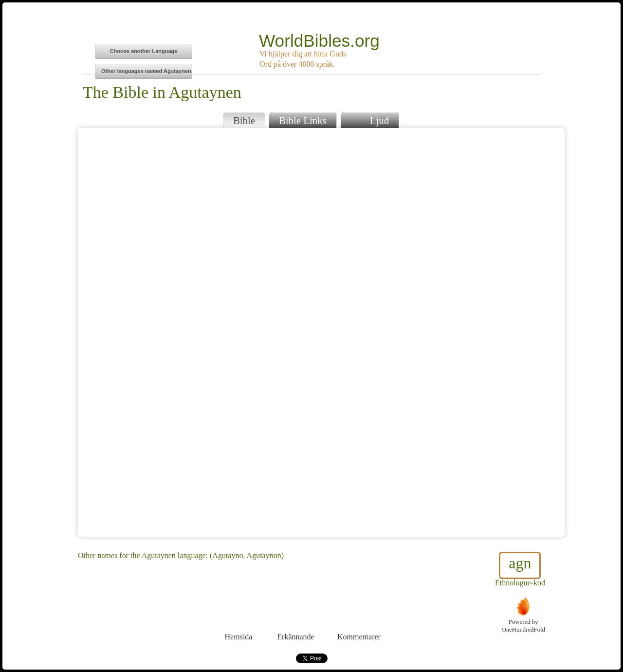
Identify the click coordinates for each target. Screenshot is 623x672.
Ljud (370, 119)
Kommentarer (359, 619)
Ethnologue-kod (520, 569)
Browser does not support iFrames (321, 332)
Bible (244, 120)
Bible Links (303, 120)
